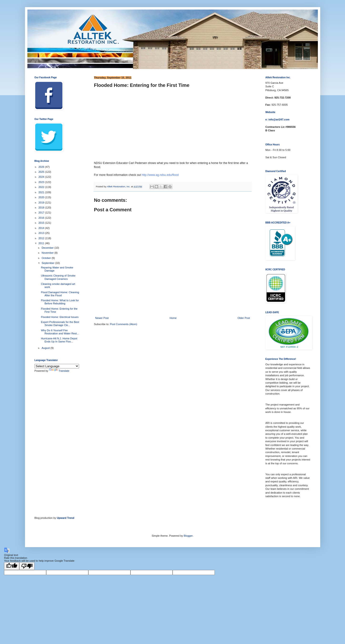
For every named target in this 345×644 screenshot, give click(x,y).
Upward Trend (66, 518)
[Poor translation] (27, 566)
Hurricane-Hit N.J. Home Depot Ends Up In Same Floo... (59, 340)
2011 (42, 243)
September (48, 263)
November (48, 253)
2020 (42, 197)
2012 (42, 238)
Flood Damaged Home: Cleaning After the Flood (60, 294)
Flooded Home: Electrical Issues (60, 317)
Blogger (188, 536)
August (46, 348)
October (47, 258)
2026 (42, 167)
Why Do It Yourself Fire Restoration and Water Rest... (60, 332)
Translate (59, 371)
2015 (42, 223)
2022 (42, 187)
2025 (42, 172)
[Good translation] (12, 566)
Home (173, 318)
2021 (42, 192)
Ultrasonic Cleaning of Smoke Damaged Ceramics (58, 277)
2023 (42, 182)
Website (270, 112)
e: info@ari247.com (277, 119)
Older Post (244, 318)
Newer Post (102, 318)
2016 (42, 218)
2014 (42, 228)
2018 (42, 208)
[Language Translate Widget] (57, 366)
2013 (42, 233)
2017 (42, 213)
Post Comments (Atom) (124, 324)
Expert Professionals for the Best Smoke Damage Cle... (60, 324)
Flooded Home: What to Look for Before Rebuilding (60, 302)
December (48, 248)
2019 (42, 203)
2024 (42, 177)
